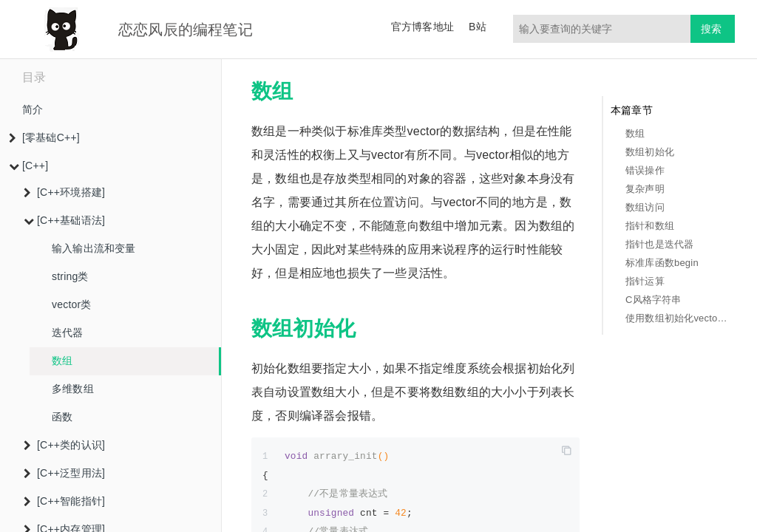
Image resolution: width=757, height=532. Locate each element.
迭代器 (68, 332)
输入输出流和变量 (94, 248)
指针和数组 (650, 226)
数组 (62, 361)
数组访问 (645, 207)
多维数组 (73, 389)
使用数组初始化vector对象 (676, 318)
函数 (62, 417)
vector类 (72, 304)
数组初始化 (650, 152)
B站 (478, 27)
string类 (70, 276)
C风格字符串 (654, 300)
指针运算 (645, 281)
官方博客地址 (422, 27)
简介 (33, 109)
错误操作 (645, 170)
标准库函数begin (662, 263)
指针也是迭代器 (659, 244)
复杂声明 (645, 189)
